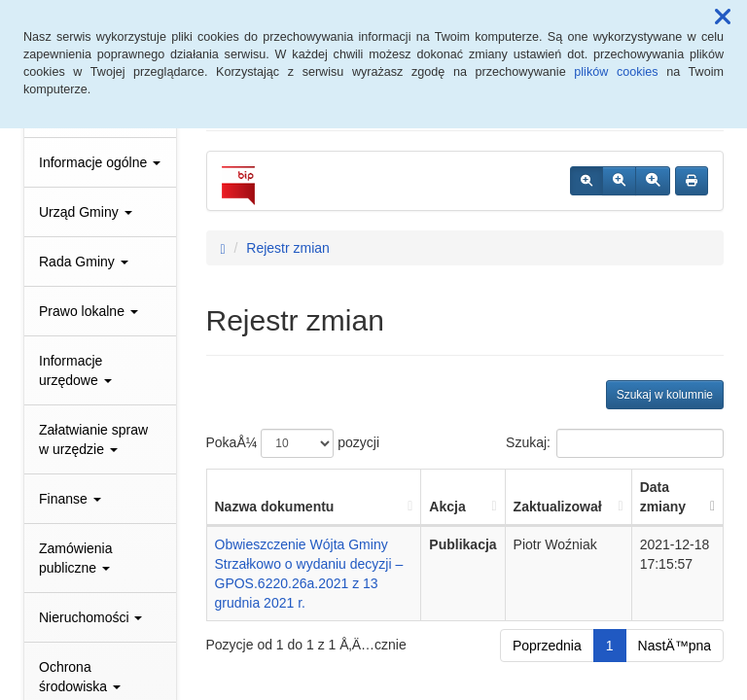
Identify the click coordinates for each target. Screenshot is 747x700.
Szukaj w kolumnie (665, 395)
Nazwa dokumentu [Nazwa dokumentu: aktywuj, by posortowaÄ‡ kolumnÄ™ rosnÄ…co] (275, 507)
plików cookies (616, 72)
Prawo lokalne (89, 311)
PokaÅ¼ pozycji (293, 443)
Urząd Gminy (86, 212)
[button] (723, 17)
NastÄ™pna (675, 646)
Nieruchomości (90, 617)
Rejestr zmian (288, 248)
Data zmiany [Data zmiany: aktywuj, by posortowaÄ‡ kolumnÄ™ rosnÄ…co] (663, 497)
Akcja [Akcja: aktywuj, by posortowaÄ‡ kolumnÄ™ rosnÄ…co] (447, 507)
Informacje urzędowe (75, 370)
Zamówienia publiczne (75, 558)
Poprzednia (547, 646)
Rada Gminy (84, 262)
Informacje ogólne (100, 162)
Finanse (70, 499)
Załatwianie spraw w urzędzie (93, 439)
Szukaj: (615, 443)
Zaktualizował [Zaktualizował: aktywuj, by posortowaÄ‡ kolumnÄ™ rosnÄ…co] (558, 507)
